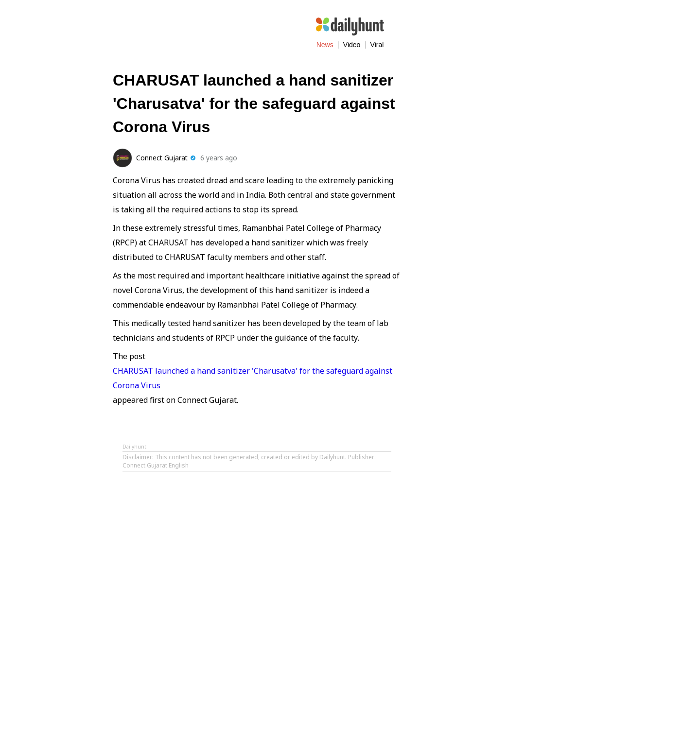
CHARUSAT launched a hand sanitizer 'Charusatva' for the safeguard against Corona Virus (253, 378)
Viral (377, 45)
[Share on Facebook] (352, 157)
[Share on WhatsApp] (392, 157)
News (325, 45)
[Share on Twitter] (372, 157)
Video (352, 45)
